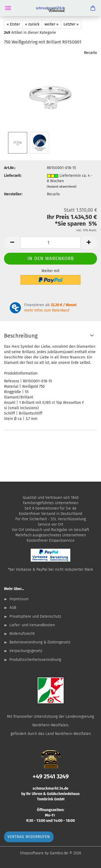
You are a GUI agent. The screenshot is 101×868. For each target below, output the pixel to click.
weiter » (51, 24)
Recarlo (90, 53)
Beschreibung (21, 336)
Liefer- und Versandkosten (32, 625)
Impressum (19, 599)
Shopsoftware (32, 853)
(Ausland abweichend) (62, 187)
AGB (13, 608)
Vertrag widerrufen (29, 837)
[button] (12, 243)
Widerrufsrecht (22, 634)
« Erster (13, 24)
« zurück (32, 24)
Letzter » (71, 24)
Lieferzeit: (13, 176)
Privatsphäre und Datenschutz (35, 616)
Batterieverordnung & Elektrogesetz (40, 642)
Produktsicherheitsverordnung (35, 660)
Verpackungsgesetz (26, 651)
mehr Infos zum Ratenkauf (47, 310)
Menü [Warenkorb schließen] (8, 8)
